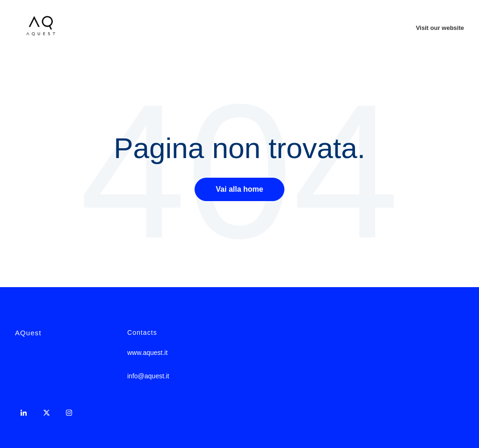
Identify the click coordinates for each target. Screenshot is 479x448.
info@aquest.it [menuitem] (148, 376)
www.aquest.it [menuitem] (147, 353)
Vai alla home (239, 189)
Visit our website (440, 28)
